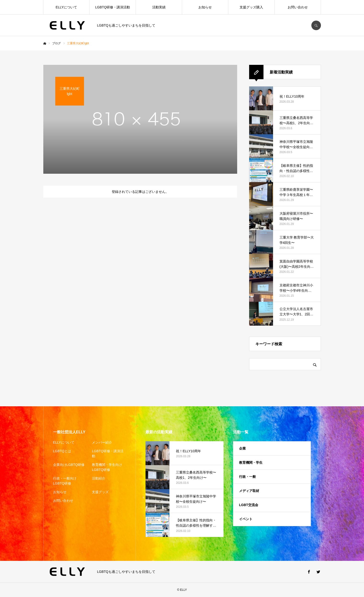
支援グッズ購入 (251, 7)
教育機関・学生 (251, 463)
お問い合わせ (298, 7)
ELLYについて (66, 7)
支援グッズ (100, 492)
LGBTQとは (62, 451)
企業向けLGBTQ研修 (69, 465)
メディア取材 (249, 491)
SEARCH (316, 25)
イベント (246, 519)
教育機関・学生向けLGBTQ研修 (107, 467)
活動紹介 (99, 478)
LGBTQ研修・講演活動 (113, 7)
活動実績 (159, 7)
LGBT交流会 (249, 505)
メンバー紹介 (102, 442)
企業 (242, 448)
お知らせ (205, 7)
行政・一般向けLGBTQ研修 (65, 481)
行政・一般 (247, 477)
